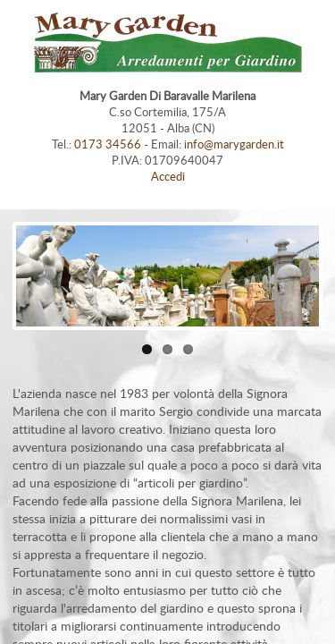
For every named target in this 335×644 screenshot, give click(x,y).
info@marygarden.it (234, 144)
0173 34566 (108, 144)
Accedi (168, 176)
